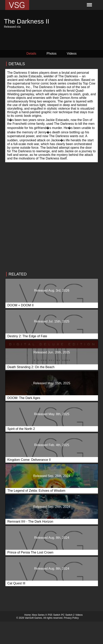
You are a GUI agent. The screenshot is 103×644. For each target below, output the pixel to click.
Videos (72, 54)
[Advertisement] (52, 232)
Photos (52, 54)
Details (31, 54)
